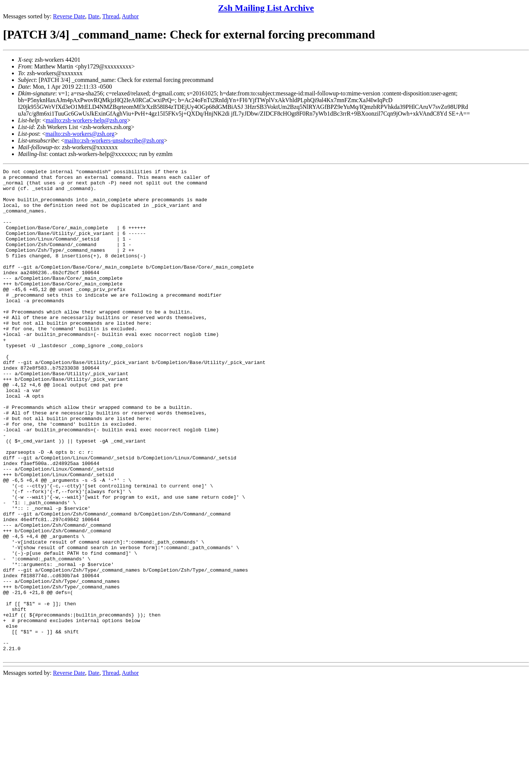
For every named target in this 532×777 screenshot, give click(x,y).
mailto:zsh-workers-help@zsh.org (86, 120)
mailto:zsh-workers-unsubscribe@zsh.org (114, 140)
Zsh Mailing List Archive (266, 8)
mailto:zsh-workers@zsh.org (80, 134)
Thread (110, 16)
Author (130, 16)
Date (94, 16)
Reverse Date (69, 16)
